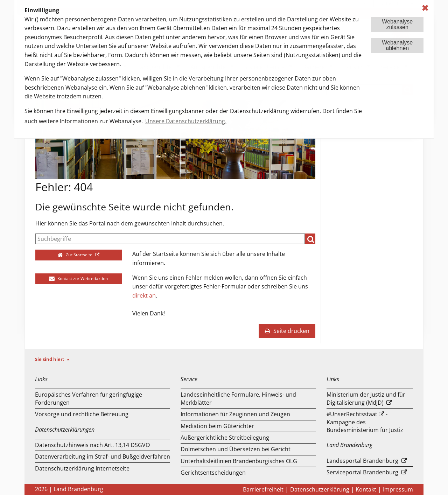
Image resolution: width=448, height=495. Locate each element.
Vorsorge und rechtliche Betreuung (82, 414)
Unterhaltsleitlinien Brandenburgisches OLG (239, 461)
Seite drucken (287, 331)
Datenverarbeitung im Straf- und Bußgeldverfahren (103, 456)
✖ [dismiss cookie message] (425, 8)
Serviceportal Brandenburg (362, 472)
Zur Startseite (76, 255)
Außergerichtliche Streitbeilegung (225, 438)
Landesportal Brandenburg (362, 461)
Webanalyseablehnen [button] (397, 45)
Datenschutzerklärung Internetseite (82, 468)
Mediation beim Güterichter (217, 426)
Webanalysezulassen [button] (397, 24)
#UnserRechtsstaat (352, 414)
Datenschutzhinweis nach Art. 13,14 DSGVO (92, 445)
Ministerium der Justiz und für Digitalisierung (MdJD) (366, 398)
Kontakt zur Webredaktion (78, 278)
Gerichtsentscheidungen (213, 473)
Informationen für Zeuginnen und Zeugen (235, 414)
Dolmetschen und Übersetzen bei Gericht (236, 449)
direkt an (144, 295)
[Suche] (170, 239)
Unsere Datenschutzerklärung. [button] (186, 121)
